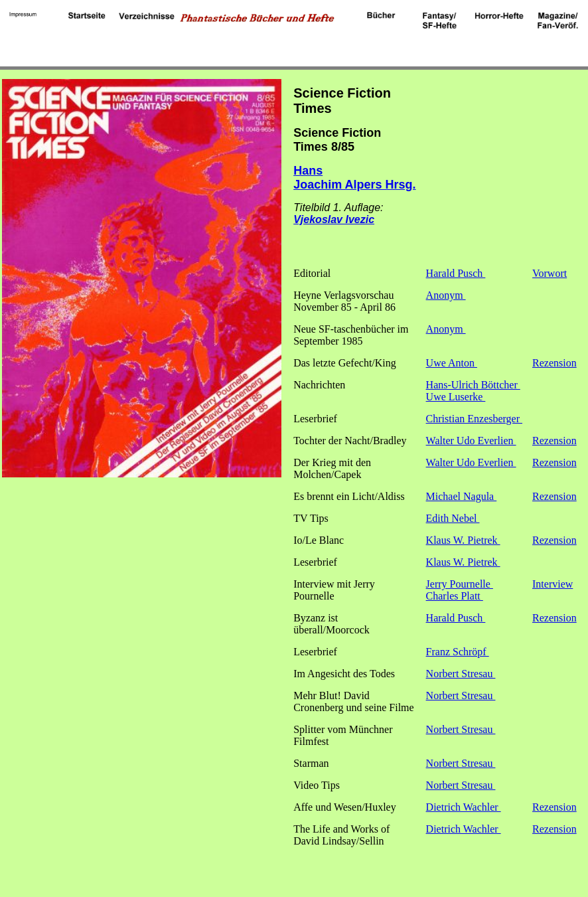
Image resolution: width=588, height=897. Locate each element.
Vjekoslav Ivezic (334, 219)
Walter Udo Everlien (471, 441)
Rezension (554, 363)
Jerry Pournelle (460, 584)
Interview (552, 584)
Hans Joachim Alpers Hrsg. (354, 178)
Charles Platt (455, 596)
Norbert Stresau (461, 674)
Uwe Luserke (456, 397)
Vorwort (550, 273)
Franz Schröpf (458, 652)
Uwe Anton (452, 363)
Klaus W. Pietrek (463, 540)
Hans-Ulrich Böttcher (473, 385)
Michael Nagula (462, 496)
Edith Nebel (453, 518)
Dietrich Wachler (464, 807)
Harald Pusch (456, 273)
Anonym (446, 295)
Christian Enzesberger (474, 419)
